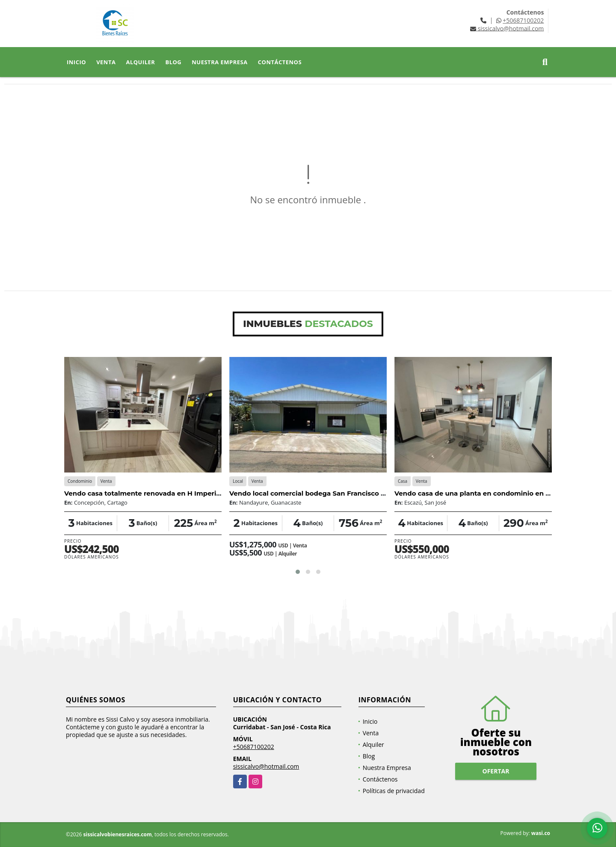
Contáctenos (280, 62)
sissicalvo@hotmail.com (266, 766)
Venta (106, 62)
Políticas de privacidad (394, 791)
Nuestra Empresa (220, 62)
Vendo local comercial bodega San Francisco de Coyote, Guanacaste (343, 493)
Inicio (76, 62)
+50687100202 (523, 20)
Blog (173, 62)
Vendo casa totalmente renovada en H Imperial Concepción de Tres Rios (185, 493)
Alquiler (140, 62)
